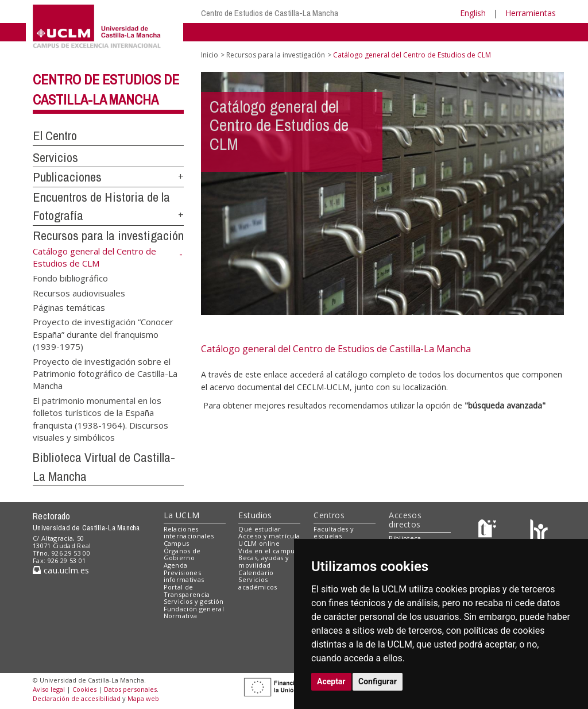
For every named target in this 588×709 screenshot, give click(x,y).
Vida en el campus (268, 551)
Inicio (210, 55)
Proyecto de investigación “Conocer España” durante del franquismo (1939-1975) (103, 334)
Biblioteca (405, 538)
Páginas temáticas (69, 307)
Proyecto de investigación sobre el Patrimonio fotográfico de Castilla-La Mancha (105, 373)
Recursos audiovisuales (79, 292)
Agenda (176, 565)
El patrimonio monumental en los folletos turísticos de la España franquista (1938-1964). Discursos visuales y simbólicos (100, 418)
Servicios (55, 157)
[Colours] (539, 531)
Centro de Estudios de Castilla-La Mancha (270, 13)
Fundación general (194, 609)
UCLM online (259, 543)
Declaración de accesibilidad (77, 698)
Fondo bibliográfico (70, 278)
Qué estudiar (260, 529)
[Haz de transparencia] (489, 531)
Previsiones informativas (184, 576)
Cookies (84, 689)
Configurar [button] (378, 681)
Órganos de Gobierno (182, 554)
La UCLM (182, 515)
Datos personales (130, 689)
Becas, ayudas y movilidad (264, 561)
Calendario (256, 573)
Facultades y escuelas (334, 533)
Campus (177, 543)
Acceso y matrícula (269, 536)
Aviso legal (49, 689)
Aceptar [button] (331, 681)
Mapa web (143, 698)
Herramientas (531, 13)
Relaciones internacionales (189, 533)
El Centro (55, 136)
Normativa (181, 616)
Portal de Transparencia (187, 591)
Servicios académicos (258, 583)
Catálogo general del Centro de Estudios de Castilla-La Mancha (336, 349)
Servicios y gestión (194, 601)
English (473, 13)
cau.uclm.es (61, 570)
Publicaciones (67, 177)
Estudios (255, 515)
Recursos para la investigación (108, 236)
